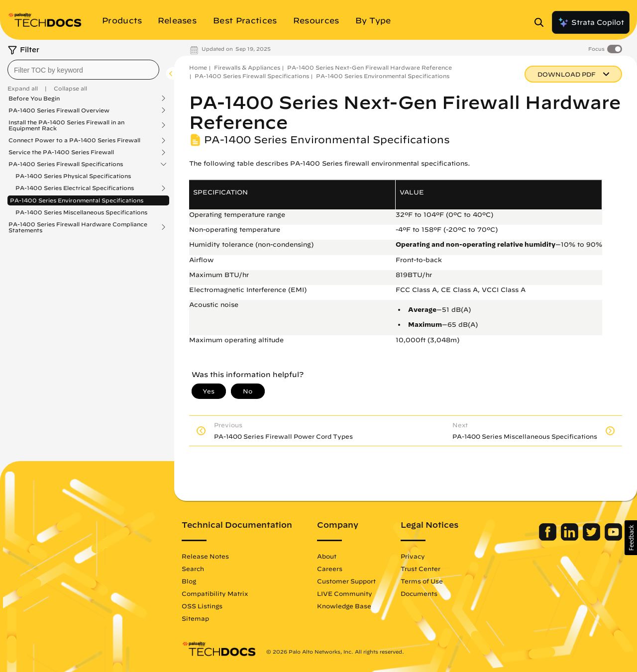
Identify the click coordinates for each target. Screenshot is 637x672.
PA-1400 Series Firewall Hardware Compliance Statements (78, 227)
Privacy (413, 556)
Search (193, 569)
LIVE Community (345, 593)
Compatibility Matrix (215, 593)
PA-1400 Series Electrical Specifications (75, 188)
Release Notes (205, 556)
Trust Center (421, 569)
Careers (330, 569)
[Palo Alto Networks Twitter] (592, 538)
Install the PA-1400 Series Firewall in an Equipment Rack (66, 125)
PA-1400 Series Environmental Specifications (77, 200)
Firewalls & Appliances (247, 67)
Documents (419, 593)
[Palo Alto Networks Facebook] (549, 538)
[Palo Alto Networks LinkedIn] (571, 538)
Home (198, 67)
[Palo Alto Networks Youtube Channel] (613, 538)
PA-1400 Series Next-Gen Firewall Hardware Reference (370, 67)
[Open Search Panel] (542, 22)
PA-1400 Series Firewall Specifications (66, 164)
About (327, 556)
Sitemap (195, 618)
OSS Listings (202, 606)
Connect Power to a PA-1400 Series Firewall (74, 140)
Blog (189, 581)
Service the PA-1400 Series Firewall (61, 152)
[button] (631, 538)
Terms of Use (422, 581)
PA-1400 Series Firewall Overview (59, 110)
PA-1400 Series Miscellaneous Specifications (81, 212)
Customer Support (346, 581)
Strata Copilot (591, 22)
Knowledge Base (344, 606)
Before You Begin (34, 98)
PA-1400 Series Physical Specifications (73, 176)
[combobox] (83, 70)
